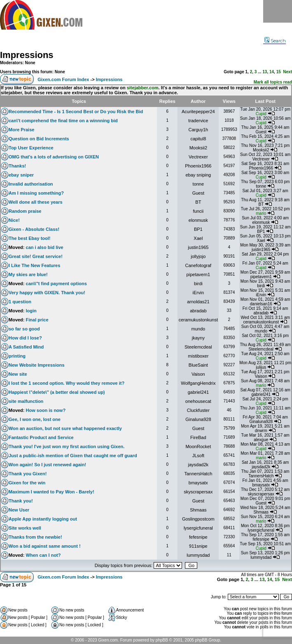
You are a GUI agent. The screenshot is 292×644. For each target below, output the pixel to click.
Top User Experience (31, 148)
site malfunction (26, 401)
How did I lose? (25, 338)
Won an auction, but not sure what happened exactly (65, 428)
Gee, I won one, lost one (35, 419)
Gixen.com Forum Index (63, 79)
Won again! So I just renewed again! (47, 465)
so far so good (24, 329)
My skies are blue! (28, 274)
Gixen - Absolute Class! (34, 229)
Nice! (14, 220)
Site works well (25, 528)
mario (261, 213)
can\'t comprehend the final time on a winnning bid (63, 121)
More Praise (21, 130)
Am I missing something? (36, 193)
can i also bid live (45, 247)
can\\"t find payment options (56, 284)
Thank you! (21, 501)
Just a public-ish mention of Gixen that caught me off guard (73, 456)
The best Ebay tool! (29, 238)
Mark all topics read (273, 82)
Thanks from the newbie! (35, 537)
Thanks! (17, 166)
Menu (278, 11)
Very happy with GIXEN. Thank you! (47, 293)
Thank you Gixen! (28, 474)
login (31, 311)
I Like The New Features (34, 265)
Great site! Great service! (36, 256)
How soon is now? (46, 410)
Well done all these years (36, 202)
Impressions (27, 55)
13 (265, 72)
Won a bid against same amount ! (45, 546)
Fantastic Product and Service (41, 437)
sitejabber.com (143, 88)
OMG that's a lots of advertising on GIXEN (54, 157)
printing (17, 356)
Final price (37, 320)
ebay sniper (21, 175)
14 (272, 72)
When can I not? (43, 555)
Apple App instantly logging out (43, 519)
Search (275, 41)
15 (279, 72)
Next (287, 72)
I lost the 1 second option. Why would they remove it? (67, 383)
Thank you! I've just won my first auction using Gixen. (67, 446)
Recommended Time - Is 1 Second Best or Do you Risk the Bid (76, 112)
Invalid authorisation (31, 184)
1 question (20, 302)
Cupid (261, 114)
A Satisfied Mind (26, 347)
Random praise (25, 211)
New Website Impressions (37, 365)
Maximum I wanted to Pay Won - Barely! (51, 492)
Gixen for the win (27, 483)
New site (18, 374)
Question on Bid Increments (39, 139)
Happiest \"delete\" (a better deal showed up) (57, 392)
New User (19, 510)
